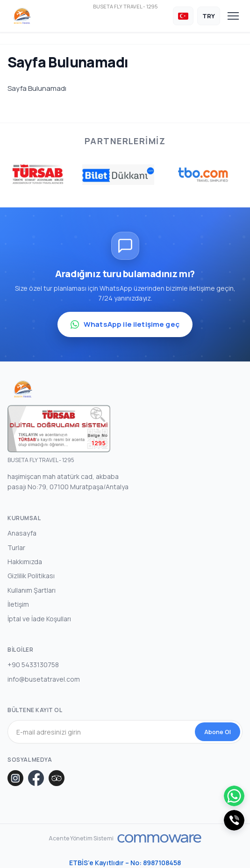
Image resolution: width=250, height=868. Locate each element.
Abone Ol (218, 732)
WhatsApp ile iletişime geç (125, 324)
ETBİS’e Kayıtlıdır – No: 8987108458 (125, 863)
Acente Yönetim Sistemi (81, 839)
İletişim (18, 604)
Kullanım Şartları (32, 590)
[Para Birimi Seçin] (209, 16)
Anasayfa (22, 533)
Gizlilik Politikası (31, 576)
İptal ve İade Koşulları (39, 619)
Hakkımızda (25, 562)
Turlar (16, 548)
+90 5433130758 (33, 665)
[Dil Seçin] (183, 16)
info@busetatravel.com (44, 679)
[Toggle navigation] (233, 16)
